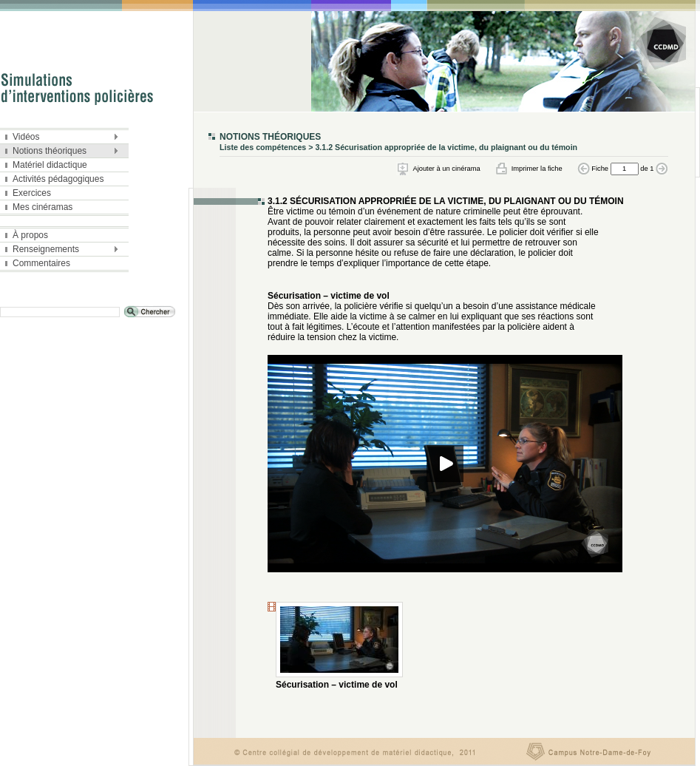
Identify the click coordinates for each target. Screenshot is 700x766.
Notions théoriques (61, 152)
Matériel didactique (46, 165)
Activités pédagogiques (54, 179)
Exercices (28, 193)
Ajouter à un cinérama (446, 169)
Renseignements (61, 250)
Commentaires (38, 263)
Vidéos (61, 138)
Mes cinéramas (39, 207)
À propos (27, 235)
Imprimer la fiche (537, 169)
